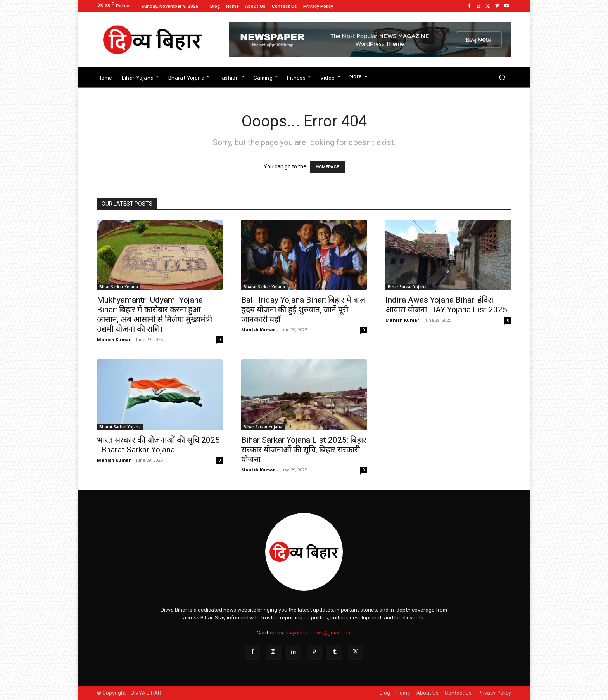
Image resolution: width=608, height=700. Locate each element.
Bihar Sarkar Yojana (119, 287)
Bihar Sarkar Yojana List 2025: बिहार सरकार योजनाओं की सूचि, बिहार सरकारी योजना (304, 450)
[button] (502, 77)
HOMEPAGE (327, 167)
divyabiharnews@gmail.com (319, 633)
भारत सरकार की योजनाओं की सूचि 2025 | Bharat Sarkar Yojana (158, 445)
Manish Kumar (114, 339)
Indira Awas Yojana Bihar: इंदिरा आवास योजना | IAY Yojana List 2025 (446, 305)
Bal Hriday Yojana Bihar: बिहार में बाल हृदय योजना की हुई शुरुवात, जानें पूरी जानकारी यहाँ (303, 310)
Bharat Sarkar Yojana (264, 287)
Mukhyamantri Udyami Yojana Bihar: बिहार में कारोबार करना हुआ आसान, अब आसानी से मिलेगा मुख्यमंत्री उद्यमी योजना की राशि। (155, 314)
